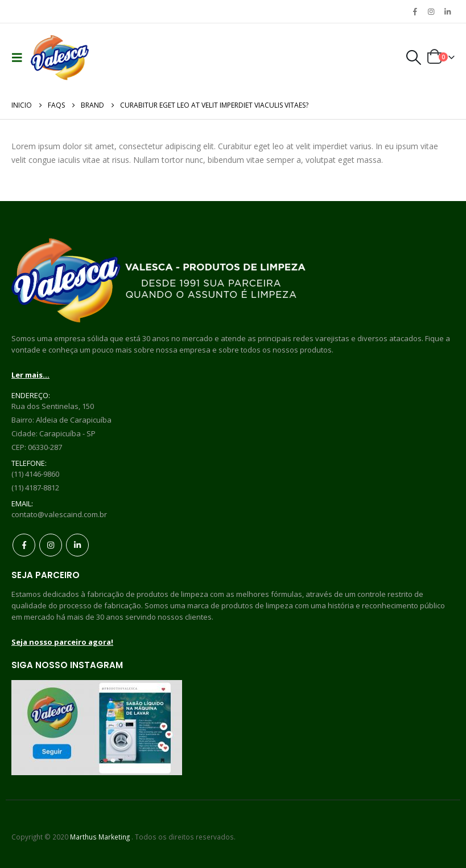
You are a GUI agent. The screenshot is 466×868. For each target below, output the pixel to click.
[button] (20, 58)
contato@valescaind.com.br (59, 514)
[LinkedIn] (447, 11)
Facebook (24, 545)
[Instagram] (431, 11)
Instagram (51, 545)
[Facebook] (415, 11)
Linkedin (77, 545)
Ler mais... (30, 375)
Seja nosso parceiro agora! (62, 642)
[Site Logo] (60, 58)
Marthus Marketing (100, 837)
